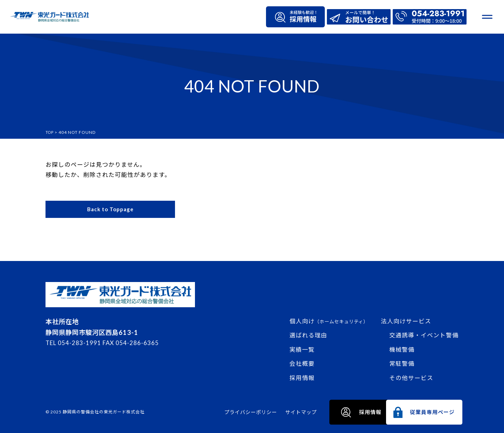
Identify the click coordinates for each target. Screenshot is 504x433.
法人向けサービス (406, 320)
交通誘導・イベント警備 (424, 335)
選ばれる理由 (308, 335)
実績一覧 (302, 349)
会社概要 (302, 363)
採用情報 (302, 377)
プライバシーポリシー (208, 412)
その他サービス (411, 377)
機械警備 (402, 349)
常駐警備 (402, 363)
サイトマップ (258, 412)
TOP (50, 132)
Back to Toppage (110, 210)
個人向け (329, 320)
